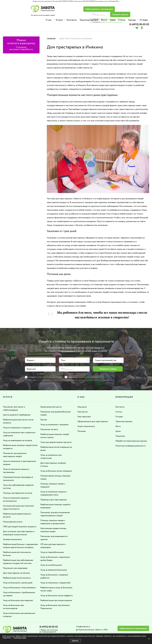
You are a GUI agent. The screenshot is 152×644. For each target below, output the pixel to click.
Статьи (121, 20)
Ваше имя (31, 361)
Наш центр (83, 403)
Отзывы (143, 20)
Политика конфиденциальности (131, 437)
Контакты (72, 20)
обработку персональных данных (104, 17)
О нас (49, 20)
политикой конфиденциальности (104, 14)
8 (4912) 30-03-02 (138, 8)
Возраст (31, 352)
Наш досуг (82, 398)
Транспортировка (89, 20)
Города (131, 20)
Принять (75, 641)
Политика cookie (20, 638)
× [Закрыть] (149, 639)
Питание (82, 423)
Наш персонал (84, 408)
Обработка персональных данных (132, 432)
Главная (51, 30)
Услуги (59, 20)
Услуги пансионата (87, 418)
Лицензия (120, 428)
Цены (112, 20)
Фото (104, 20)
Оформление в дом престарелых (93, 413)
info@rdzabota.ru (83, 621)
